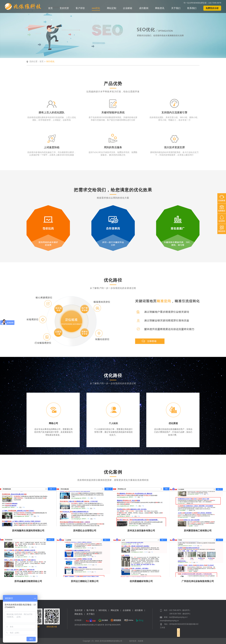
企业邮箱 (128, 8)
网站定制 (112, 8)
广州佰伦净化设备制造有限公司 (198, 581)
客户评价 (80, 8)
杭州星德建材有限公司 (141, 581)
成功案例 (144, 8)
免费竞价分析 (212, 8)
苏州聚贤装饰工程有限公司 (198, 531)
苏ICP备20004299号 (113, 625)
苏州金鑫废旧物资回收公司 (28, 581)
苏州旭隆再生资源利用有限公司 (28, 531)
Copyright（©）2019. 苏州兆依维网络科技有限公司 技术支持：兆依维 (113, 641)
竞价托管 (64, 8)
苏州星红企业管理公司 (85, 531)
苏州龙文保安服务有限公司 (141, 531)
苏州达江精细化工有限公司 (85, 581)
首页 (50, 8)
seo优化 (96, 8)
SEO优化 (103, 610)
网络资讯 (160, 8)
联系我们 (192, 8)
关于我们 (176, 8)
